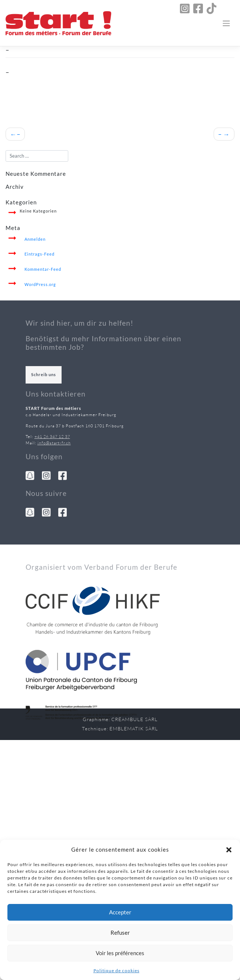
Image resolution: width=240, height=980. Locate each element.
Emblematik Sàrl (134, 729)
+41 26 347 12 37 (52, 437)
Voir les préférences (120, 953)
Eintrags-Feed (40, 254)
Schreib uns (44, 374)
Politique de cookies (116, 971)
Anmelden (35, 239)
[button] (229, 849)
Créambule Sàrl (134, 719)
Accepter (120, 912)
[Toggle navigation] (226, 23)
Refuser (120, 933)
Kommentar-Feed (43, 269)
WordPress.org (40, 284)
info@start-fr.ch (54, 443)
